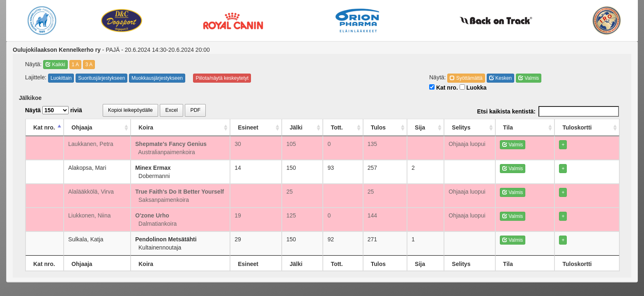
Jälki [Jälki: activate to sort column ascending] (331, 127)
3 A (89, 65)
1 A (75, 65)
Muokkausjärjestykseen (157, 78)
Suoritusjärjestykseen (101, 78)
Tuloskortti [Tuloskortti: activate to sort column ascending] (584, 127)
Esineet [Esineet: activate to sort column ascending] (288, 127)
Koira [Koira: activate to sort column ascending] (159, 127)
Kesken (500, 78)
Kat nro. (444, 88)
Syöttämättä (466, 78)
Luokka (473, 88)
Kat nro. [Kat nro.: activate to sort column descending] (44, 127)
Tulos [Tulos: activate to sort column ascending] (404, 127)
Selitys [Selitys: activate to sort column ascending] (479, 127)
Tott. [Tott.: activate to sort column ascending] (367, 127)
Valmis (529, 78)
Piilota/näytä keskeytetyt (222, 78)
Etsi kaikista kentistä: (548, 111)
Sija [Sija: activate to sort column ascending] (441, 127)
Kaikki (55, 65)
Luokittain (61, 78)
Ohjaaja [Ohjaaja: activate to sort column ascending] (92, 127)
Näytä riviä (54, 110)
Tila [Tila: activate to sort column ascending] (534, 127)
